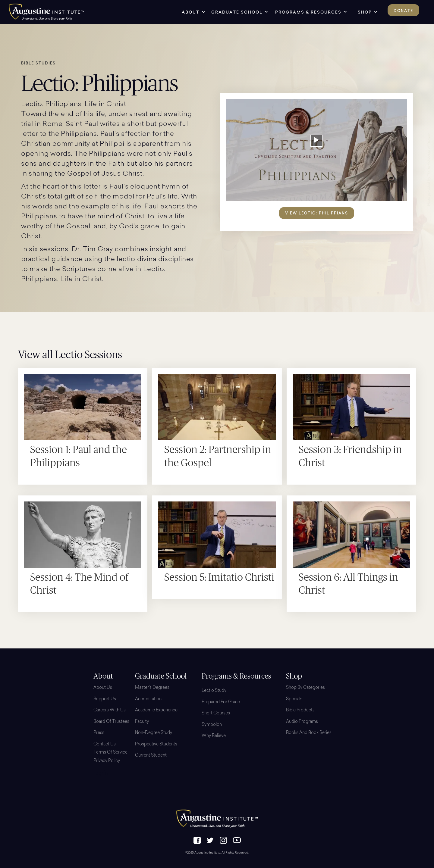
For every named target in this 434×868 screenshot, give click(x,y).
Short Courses (216, 713)
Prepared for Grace (221, 702)
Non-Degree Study (154, 733)
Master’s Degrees (152, 688)
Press (99, 733)
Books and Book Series (309, 733)
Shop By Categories (305, 688)
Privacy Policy (107, 761)
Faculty (142, 722)
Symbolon (212, 725)
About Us (103, 688)
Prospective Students (156, 745)
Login (101, 774)
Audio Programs (302, 722)
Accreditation (148, 699)
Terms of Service (110, 753)
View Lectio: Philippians (317, 213)
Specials (294, 699)
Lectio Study (214, 691)
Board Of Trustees (111, 722)
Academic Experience (156, 710)
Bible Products (300, 710)
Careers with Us (110, 710)
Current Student (151, 756)
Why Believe (214, 736)
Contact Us (105, 745)
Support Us (105, 699)
